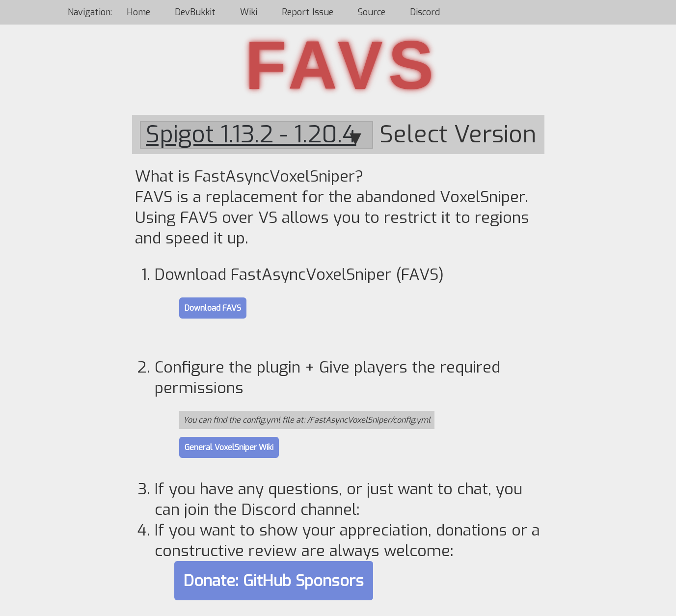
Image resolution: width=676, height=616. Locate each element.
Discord (425, 12)
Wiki (249, 12)
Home (138, 12)
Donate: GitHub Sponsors (274, 581)
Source (372, 12)
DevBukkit (195, 12)
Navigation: (91, 12)
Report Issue (308, 12)
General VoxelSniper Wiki (229, 447)
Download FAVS (213, 308)
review (273, 551)
